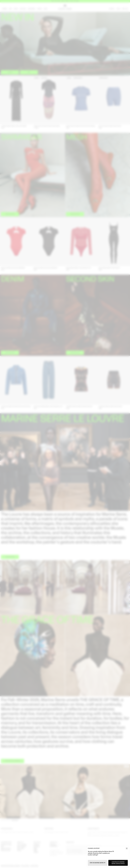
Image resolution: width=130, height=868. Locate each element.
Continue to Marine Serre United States (118, 863)
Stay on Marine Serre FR (98, 863)
